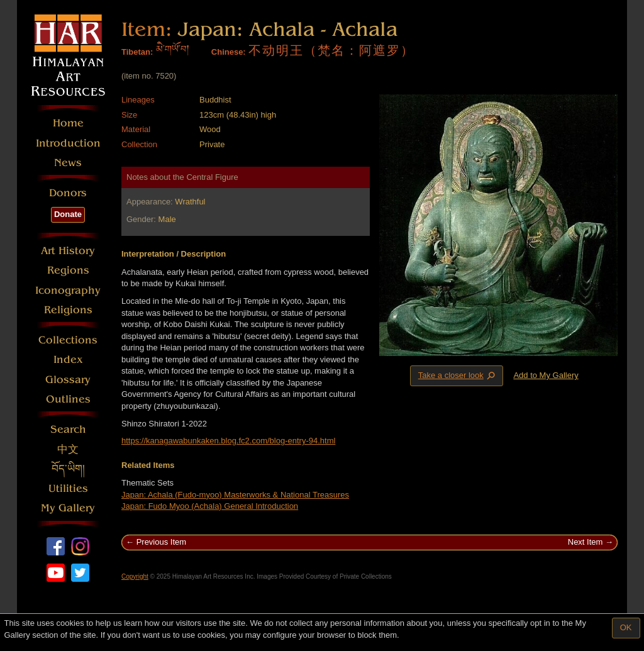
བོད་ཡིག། (68, 469)
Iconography (68, 290)
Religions (68, 310)
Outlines (68, 399)
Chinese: (229, 52)
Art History (68, 251)
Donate (68, 214)
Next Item (586, 542)
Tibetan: (137, 52)
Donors (68, 193)
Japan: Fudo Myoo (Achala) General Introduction (210, 506)
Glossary (68, 380)
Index (68, 359)
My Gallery (68, 508)
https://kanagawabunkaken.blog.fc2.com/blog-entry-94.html (228, 441)
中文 (68, 449)
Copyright (135, 576)
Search (68, 429)
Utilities (68, 488)
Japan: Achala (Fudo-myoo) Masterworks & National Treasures (235, 495)
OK (626, 627)
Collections (68, 340)
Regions (68, 270)
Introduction (68, 143)
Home (68, 123)
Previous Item (161, 542)
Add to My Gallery (546, 375)
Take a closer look (458, 376)
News (68, 163)
